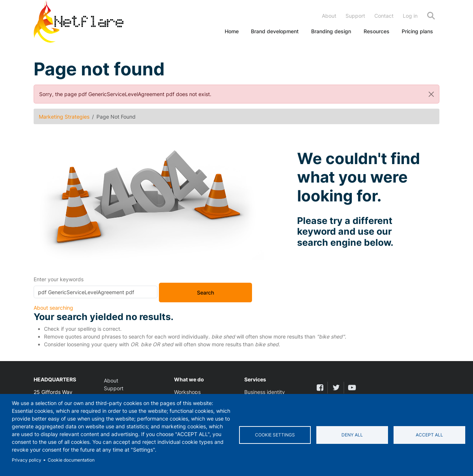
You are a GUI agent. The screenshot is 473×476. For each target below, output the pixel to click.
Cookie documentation (71, 460)
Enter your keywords (59, 279)
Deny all (352, 435)
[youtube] (352, 387)
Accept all (429, 435)
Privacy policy (27, 460)
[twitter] (336, 387)
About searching (53, 308)
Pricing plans (417, 31)
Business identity (265, 392)
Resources (377, 31)
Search (431, 16)
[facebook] (320, 387)
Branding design (331, 31)
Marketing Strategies (64, 117)
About (329, 16)
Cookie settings (275, 435)
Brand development (275, 31)
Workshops (187, 392)
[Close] (431, 94)
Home (232, 31)
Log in (410, 16)
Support (355, 16)
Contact (384, 16)
